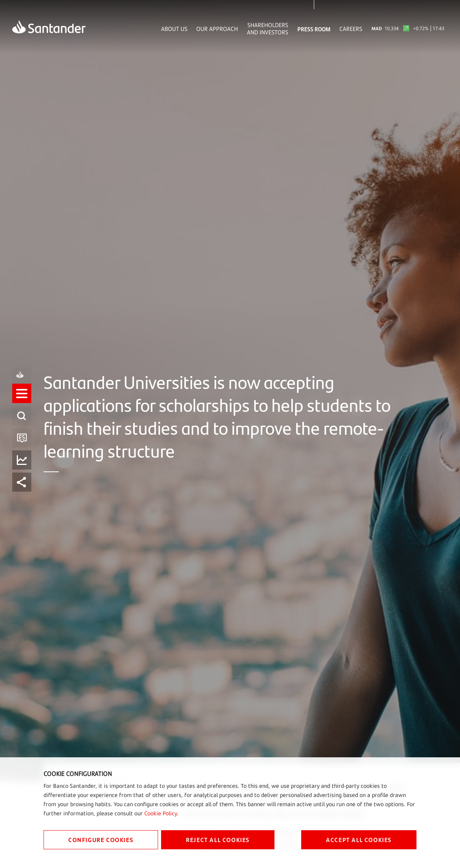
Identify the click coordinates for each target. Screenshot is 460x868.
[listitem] (22, 401)
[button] (22, 401)
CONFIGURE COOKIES (101, 840)
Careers (351, 29)
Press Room (314, 29)
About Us (174, 29)
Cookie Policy (161, 813)
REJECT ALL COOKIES (218, 840)
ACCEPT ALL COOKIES (359, 840)
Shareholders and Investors (268, 29)
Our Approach (217, 29)
